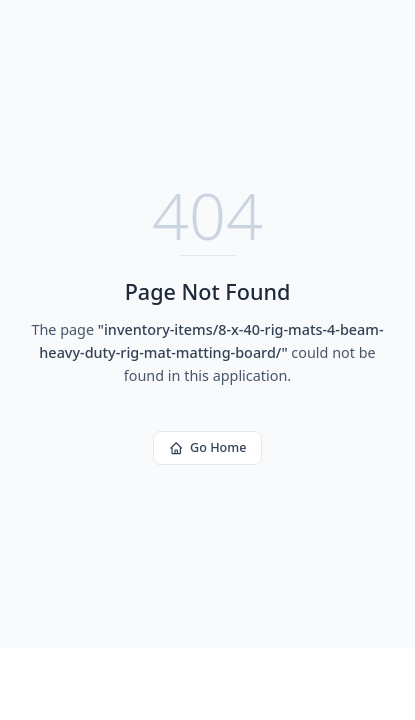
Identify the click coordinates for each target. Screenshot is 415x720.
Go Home (208, 447)
